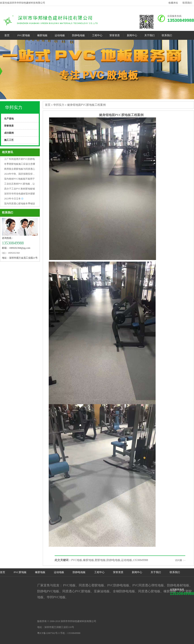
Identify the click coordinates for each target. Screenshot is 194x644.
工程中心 (97, 35)
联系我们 (187, 3)
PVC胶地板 (24, 35)
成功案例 (9, 133)
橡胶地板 (42, 35)
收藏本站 (173, 3)
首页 (7, 35)
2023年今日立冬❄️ (14, 199)
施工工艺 (9, 140)
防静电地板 (78, 35)
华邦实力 (14, 107)
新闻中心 (132, 35)
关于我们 (149, 35)
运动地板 (60, 35)
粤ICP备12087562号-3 (48, 633)
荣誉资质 (115, 35)
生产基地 (9, 119)
